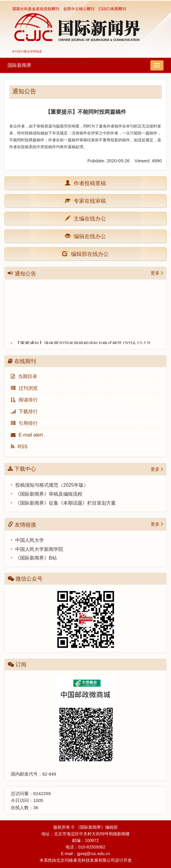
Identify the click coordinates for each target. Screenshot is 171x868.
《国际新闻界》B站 (36, 558)
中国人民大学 (30, 540)
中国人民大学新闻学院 (39, 549)
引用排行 (24, 423)
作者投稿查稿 (88, 183)
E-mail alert (27, 435)
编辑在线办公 (88, 236)
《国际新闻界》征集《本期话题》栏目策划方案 (66, 503)
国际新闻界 (19, 65)
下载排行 (24, 411)
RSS (19, 447)
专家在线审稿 (88, 201)
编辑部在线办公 (85, 254)
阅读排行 (24, 400)
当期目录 (24, 376)
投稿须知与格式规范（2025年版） (52, 485)
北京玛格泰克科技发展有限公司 (86, 860)
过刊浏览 (24, 388)
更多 (155, 273)
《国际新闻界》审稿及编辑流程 (49, 494)
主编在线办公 (88, 218)
